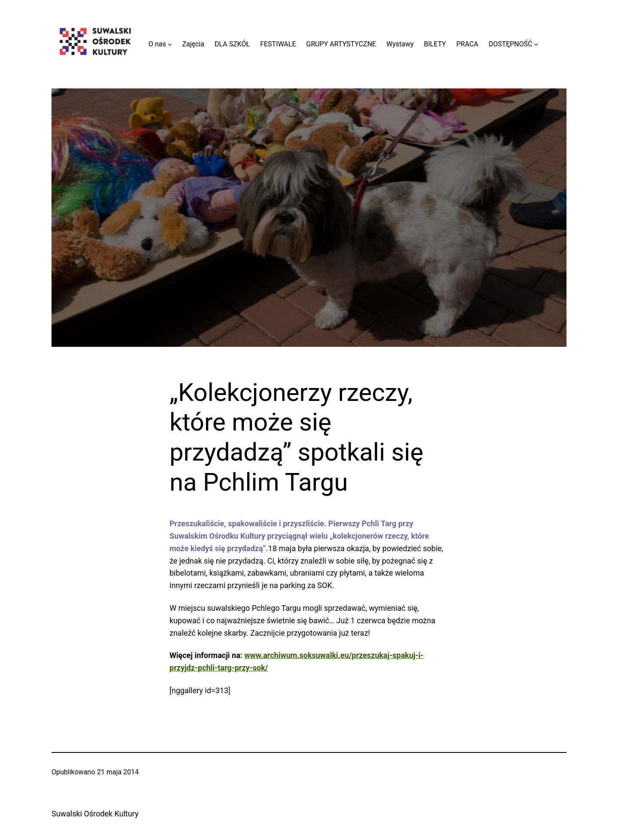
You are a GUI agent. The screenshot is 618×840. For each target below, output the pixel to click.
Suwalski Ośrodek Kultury (95, 814)
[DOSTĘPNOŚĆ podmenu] (536, 44)
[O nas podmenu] (170, 44)
